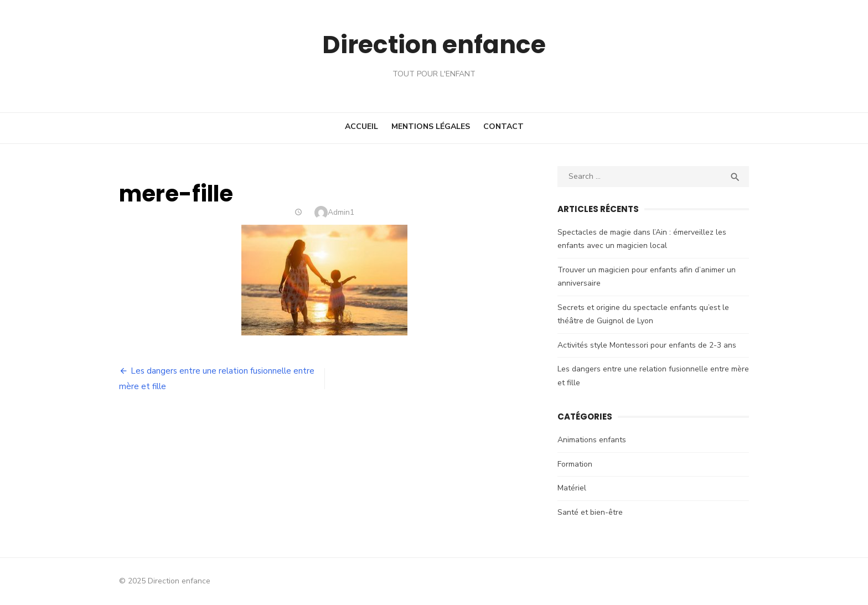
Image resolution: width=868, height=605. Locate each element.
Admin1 (339, 212)
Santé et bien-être (592, 512)
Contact (503, 126)
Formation (577, 464)
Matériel (574, 488)
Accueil (361, 126)
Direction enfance (434, 44)
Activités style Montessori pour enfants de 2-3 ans (649, 345)
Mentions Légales (431, 126)
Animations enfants (594, 440)
